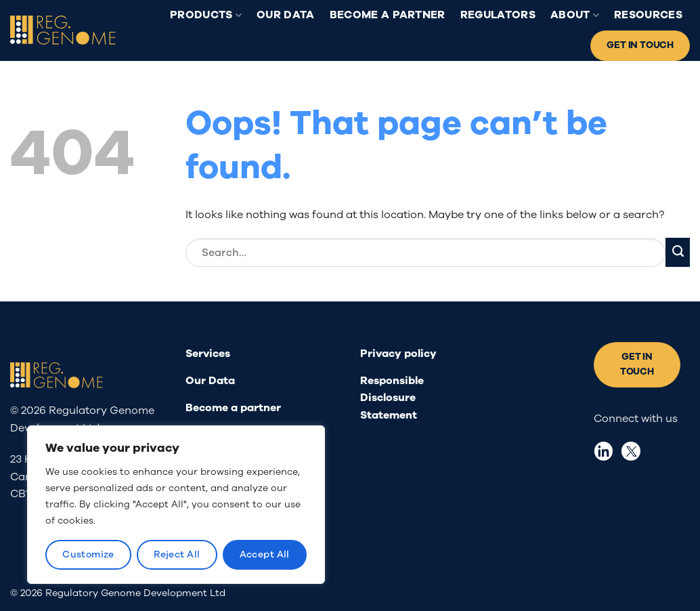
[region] (176, 505)
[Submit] (678, 252)
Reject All (177, 554)
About (575, 15)
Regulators (498, 15)
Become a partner (388, 15)
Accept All (265, 554)
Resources (648, 15)
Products (206, 15)
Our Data (286, 15)
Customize (88, 554)
